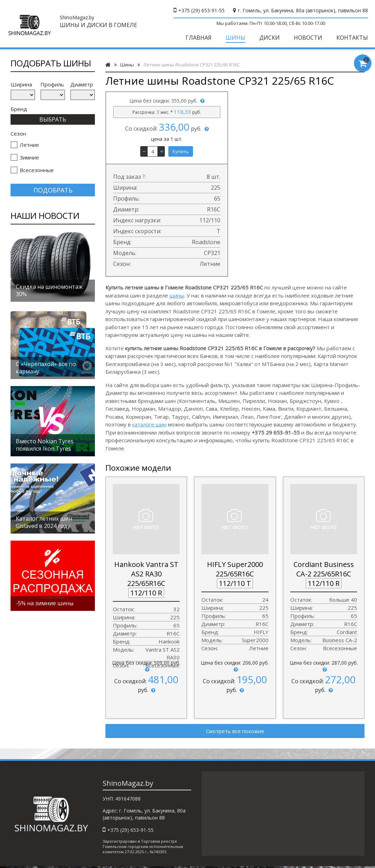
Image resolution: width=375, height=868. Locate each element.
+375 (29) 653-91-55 (201, 10)
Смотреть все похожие (235, 731)
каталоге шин (149, 424)
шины (177, 295)
